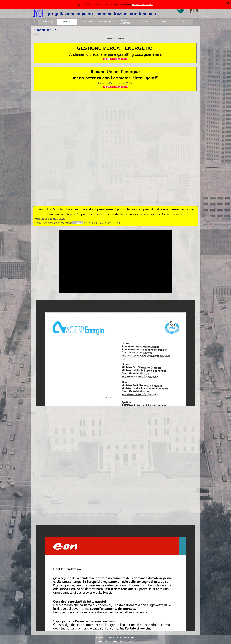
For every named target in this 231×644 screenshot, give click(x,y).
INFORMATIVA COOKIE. (142, 5)
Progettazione (86, 22)
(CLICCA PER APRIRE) (115, 87)
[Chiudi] (228, 3)
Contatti (164, 22)
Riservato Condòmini (125, 22)
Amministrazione (105, 22)
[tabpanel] (116, 38)
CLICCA (78, 223)
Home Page (47, 22)
